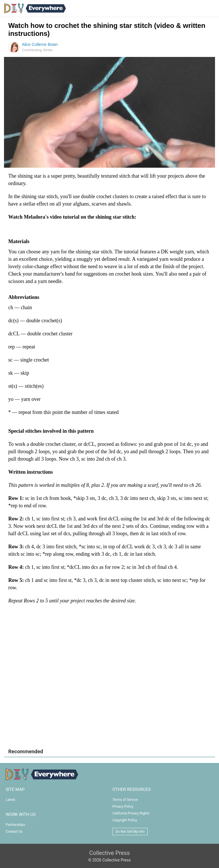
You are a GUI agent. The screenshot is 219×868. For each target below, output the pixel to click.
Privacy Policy (123, 807)
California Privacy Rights (131, 813)
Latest (10, 800)
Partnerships (15, 825)
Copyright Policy (125, 820)
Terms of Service (125, 800)
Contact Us (14, 832)
